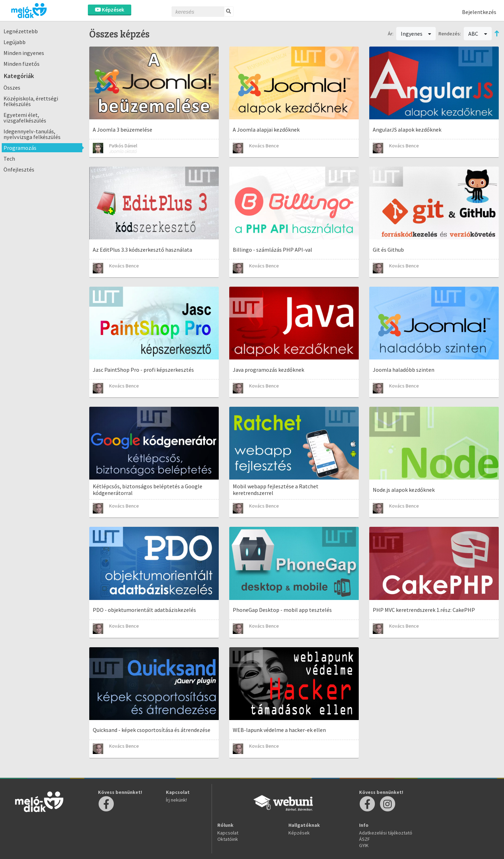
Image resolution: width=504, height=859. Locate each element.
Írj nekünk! (176, 800)
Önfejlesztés (19, 169)
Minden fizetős (22, 64)
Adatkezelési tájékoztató (386, 833)
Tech (9, 159)
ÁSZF (365, 839)
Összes (12, 88)
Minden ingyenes (24, 53)
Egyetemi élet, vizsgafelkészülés (25, 118)
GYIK (364, 845)
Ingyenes (416, 34)
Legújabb (15, 42)
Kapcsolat (228, 833)
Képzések (110, 10)
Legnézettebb (21, 31)
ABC (478, 34)
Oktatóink (228, 839)
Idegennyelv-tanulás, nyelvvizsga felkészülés (32, 134)
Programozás (20, 148)
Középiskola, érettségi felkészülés (31, 101)
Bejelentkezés (479, 12)
